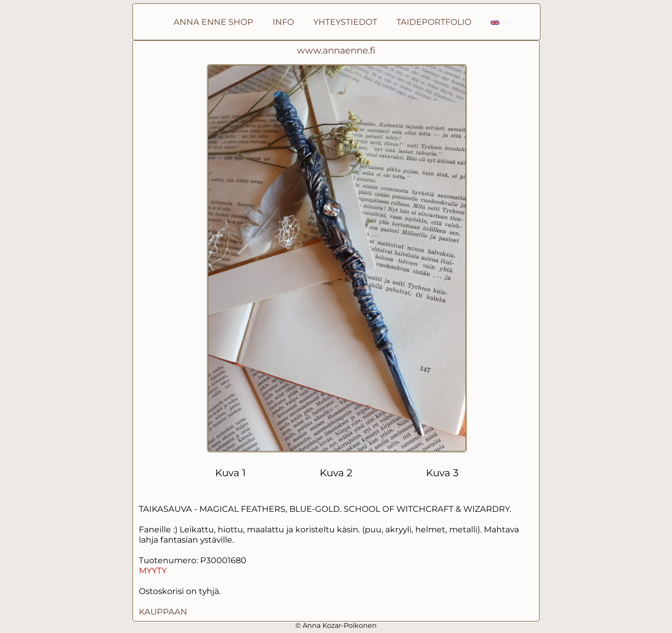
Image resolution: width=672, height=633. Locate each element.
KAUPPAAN (163, 612)
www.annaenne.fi (336, 50)
